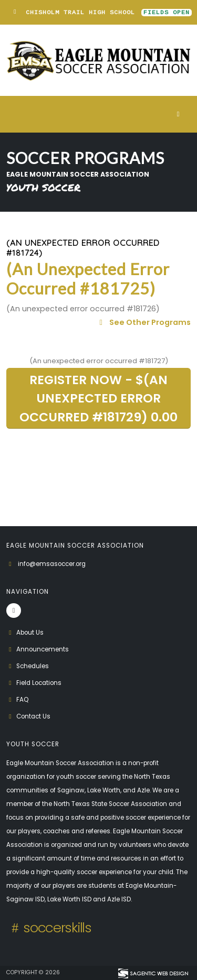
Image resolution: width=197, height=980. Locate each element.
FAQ (17, 700)
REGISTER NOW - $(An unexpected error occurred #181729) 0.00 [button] (98, 398)
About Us (25, 633)
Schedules (28, 666)
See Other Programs (143, 322)
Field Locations (34, 683)
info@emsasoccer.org (52, 564)
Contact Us (28, 716)
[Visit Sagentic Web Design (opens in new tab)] (153, 973)
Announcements (38, 649)
